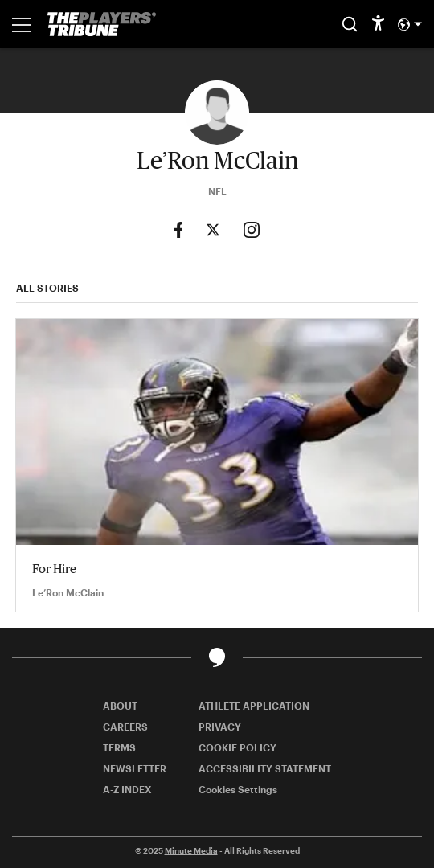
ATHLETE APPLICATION (254, 706)
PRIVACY (220, 727)
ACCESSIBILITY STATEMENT (265, 768)
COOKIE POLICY (237, 747)
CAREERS (125, 727)
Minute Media (191, 850)
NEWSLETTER (135, 768)
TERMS (119, 747)
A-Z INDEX (127, 789)
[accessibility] (378, 24)
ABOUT (120, 706)
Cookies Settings (238, 789)
